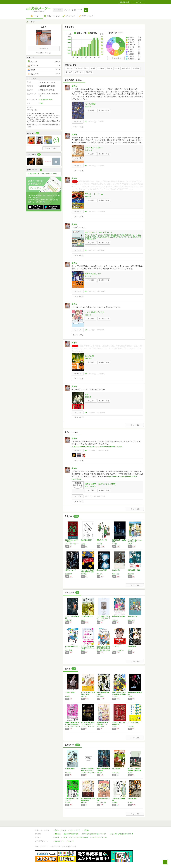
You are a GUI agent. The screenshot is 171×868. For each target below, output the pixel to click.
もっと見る (116, 58)
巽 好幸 (130, 773)
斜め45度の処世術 (86, 540)
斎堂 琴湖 (89, 72)
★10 (86, 250)
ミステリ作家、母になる (95, 312)
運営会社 (57, 834)
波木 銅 (67, 803)
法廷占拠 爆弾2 (132, 799)
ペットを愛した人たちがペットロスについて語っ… (103, 618)
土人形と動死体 (70, 692)
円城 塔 (67, 696)
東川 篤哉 (69, 650)
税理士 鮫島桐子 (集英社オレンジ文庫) (100, 484)
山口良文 (68, 773)
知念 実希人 (126, 69)
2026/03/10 (102, 374)
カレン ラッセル (101, 803)
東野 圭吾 (88, 197)
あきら (74, 86)
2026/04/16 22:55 (100, 496)
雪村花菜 (99, 773)
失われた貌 (89, 356)
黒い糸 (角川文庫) (102, 570)
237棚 (41, 103)
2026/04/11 (102, 166)
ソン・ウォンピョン (118, 650)
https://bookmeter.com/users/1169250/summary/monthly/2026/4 (97, 446)
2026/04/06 (102, 212)
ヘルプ (57, 838)
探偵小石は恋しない (93, 274)
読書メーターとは (60, 830)
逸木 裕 (83, 620)
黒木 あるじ (116, 773)
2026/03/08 (101, 412)
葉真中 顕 (88, 397)
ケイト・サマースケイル (72, 726)
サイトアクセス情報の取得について (122, 834)
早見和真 (101, 69)
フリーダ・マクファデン (88, 773)
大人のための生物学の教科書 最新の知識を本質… (103, 648)
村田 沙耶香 (100, 696)
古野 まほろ (69, 620)
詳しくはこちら (36, 188)
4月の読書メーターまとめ (44, 53)
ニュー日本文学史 (133, 722)
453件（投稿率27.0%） (46, 100)
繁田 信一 (84, 803)
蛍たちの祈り (116, 570)
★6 (86, 412)
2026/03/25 (101, 330)
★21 (86, 166)
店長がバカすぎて (102, 540)
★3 (86, 451)
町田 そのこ (79, 72)
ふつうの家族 (90, 104)
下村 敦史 (136, 69)
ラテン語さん (101, 726)
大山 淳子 (115, 696)
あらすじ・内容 (104, 110)
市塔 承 (114, 726)
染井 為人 (69, 72)
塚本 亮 (83, 650)
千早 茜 (117, 69)
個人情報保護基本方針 (71, 834)
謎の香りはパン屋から (94, 148)
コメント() (92, 122)
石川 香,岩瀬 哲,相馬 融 (103, 650)
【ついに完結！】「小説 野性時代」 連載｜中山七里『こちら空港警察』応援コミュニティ (44, 173)
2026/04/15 (102, 122)
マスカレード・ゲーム (94, 194)
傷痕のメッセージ (71, 570)
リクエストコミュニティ (100, 838)
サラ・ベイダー (101, 620)
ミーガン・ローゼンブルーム (88, 726)
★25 (86, 212)
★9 (86, 330)
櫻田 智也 (88, 358)
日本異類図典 (132, 646)
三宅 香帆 (131, 726)
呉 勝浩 (130, 803)
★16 (86, 291)
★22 (86, 374)
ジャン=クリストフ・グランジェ (77, 69)
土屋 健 (114, 803)
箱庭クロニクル (133, 616)
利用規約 (86, 830)
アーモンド (116, 646)
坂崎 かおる (131, 620)
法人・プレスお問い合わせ (79, 838)
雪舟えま (115, 620)
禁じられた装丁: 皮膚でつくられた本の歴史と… (88, 724)
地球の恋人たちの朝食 (119, 616)
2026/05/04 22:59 (103, 451)
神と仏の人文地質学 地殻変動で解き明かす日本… (135, 770)
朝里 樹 (130, 650)
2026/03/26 (102, 250)
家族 (87, 394)
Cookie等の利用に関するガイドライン (94, 834)
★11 (86, 122)
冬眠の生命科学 (70, 769)
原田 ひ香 (84, 696)
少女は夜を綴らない (87, 616)
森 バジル (88, 276)
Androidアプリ (59, 841)
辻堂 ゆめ (88, 107)
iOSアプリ (71, 841)
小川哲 (93, 69)
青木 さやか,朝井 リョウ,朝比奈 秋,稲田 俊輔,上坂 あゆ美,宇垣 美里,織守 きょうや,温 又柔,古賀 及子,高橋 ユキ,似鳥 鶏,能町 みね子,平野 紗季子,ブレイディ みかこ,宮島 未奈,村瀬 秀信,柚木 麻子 (113, 237)
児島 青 (109, 69)
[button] (86, 10)
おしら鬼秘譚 (116, 769)
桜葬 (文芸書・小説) (134, 570)
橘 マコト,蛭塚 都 (90, 487)
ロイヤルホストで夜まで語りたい (98, 232)
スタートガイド (75, 830)
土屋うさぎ (88, 150)
